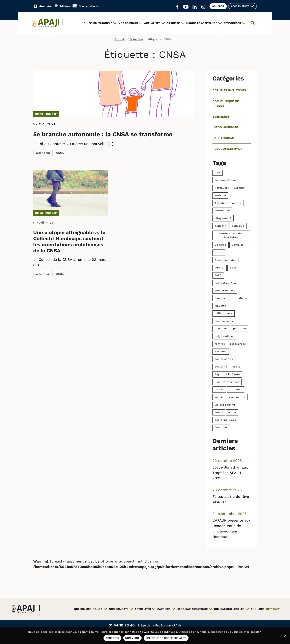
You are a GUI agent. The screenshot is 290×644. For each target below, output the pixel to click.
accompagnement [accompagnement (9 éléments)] (227, 180)
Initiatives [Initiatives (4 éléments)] (240, 298)
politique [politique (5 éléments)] (240, 328)
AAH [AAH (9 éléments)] (217, 173)
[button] (253, 23)
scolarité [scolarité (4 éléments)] (221, 367)
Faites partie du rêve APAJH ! (231, 499)
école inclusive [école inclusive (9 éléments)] (225, 420)
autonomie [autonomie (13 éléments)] (222, 210)
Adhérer (218, 6)
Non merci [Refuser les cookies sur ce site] (132, 638)
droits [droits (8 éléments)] (219, 252)
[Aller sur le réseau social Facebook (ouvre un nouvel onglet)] (177, 7)
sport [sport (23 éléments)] (236, 367)
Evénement (222, 117)
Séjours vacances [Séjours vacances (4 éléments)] (227, 382)
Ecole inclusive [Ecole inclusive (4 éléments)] (225, 260)
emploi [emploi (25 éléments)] (220, 268)
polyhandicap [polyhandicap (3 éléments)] (224, 336)
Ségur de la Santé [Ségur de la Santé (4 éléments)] (227, 374)
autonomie (43, 153)
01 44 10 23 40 (122, 625)
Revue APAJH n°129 (227, 149)
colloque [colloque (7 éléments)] (238, 226)
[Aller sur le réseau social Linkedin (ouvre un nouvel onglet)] (195, 7)
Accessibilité (240, 6)
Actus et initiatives (229, 90)
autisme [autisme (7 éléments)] (220, 195)
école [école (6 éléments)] (232, 412)
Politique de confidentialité (166, 638)
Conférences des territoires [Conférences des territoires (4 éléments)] (231, 235)
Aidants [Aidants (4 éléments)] (240, 188)
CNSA (60, 153)
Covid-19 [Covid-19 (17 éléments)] (238, 245)
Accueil (120, 39)
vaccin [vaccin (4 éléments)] (219, 397)
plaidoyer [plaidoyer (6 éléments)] (221, 328)
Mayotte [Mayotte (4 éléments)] (220, 306)
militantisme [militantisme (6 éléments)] (224, 313)
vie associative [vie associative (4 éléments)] (225, 405)
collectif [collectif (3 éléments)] (221, 226)
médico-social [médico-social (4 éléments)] (225, 321)
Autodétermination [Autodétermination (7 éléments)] (228, 203)
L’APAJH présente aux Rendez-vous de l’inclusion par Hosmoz (231, 528)
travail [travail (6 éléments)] (219, 389)
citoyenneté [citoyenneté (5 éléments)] (223, 218)
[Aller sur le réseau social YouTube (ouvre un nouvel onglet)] (186, 7)
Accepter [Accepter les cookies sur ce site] (112, 638)
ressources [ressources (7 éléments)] (238, 344)
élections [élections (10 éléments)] (221, 427)
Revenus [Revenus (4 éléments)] (221, 351)
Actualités (136, 39)
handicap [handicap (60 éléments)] (221, 298)
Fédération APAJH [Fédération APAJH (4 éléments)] (227, 283)
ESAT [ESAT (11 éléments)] (233, 268)
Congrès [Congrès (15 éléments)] (221, 245)
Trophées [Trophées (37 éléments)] (236, 389)
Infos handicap (46, 114)
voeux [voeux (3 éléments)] (219, 412)
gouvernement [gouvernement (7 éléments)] (225, 291)
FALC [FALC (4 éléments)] (218, 275)
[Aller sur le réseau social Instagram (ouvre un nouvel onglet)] (203, 7)
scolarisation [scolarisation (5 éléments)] (224, 359)
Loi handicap (223, 138)
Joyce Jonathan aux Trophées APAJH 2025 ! (230, 473)
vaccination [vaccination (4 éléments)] (237, 397)
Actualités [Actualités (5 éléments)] (222, 188)
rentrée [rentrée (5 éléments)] (220, 344)
